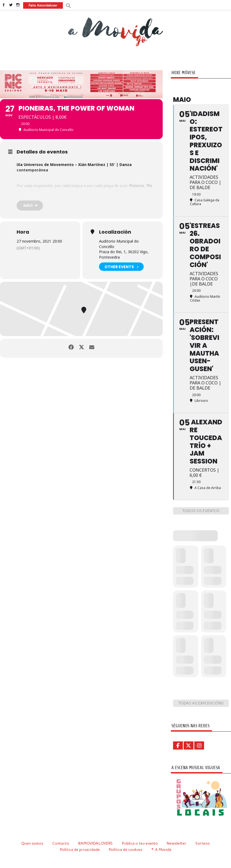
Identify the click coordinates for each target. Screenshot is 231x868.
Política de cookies (126, 849)
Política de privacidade (80, 849)
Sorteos (203, 843)
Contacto (60, 843)
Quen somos (32, 843)
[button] (68, 5)
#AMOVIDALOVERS (96, 843)
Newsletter (177, 843)
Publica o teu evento (140, 843)
